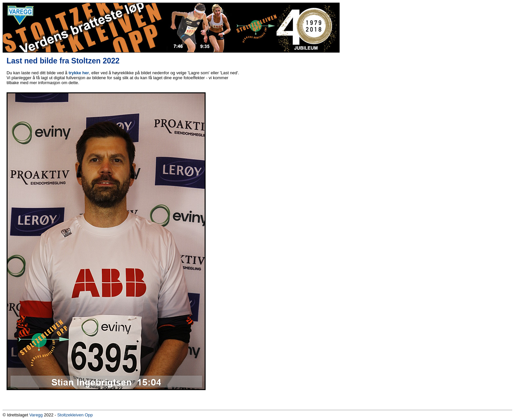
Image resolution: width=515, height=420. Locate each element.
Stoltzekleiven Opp (75, 415)
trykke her (79, 73)
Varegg (36, 415)
